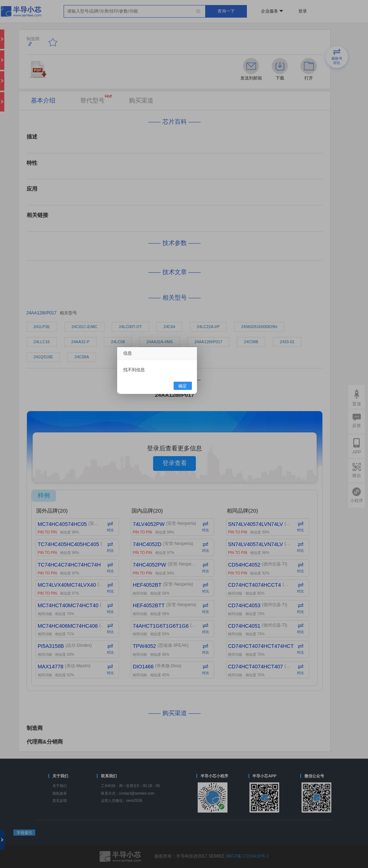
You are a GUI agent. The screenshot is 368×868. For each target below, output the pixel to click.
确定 (183, 386)
